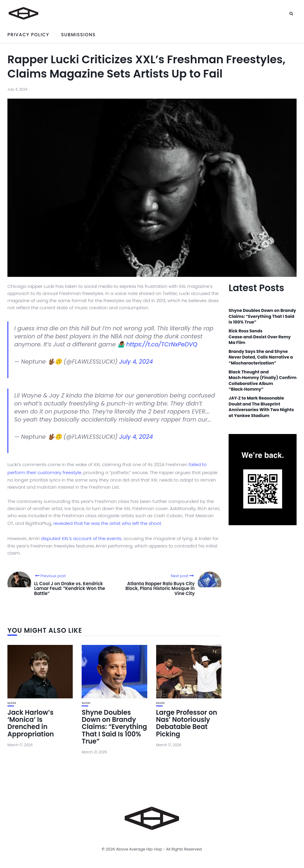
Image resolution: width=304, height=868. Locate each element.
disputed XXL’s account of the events (81, 538)
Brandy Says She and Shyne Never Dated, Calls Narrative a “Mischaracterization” (261, 357)
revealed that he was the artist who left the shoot (107, 523)
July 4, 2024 (136, 362)
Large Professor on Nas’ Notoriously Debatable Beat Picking (187, 723)
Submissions (78, 35)
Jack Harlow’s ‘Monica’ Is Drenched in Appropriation (31, 723)
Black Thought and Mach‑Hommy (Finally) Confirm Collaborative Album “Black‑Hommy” (263, 381)
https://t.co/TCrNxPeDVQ (162, 344)
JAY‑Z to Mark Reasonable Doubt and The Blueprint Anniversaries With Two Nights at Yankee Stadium (261, 407)
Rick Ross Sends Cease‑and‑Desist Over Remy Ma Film (260, 337)
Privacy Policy (28, 35)
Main (12, 703)
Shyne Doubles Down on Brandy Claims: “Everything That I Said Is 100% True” (114, 727)
